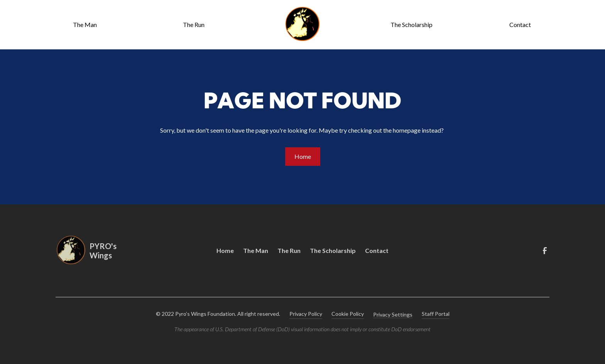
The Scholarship (412, 24)
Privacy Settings (393, 314)
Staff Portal (436, 314)
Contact (520, 24)
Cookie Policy (348, 314)
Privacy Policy (306, 314)
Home (303, 156)
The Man (85, 24)
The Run (194, 24)
